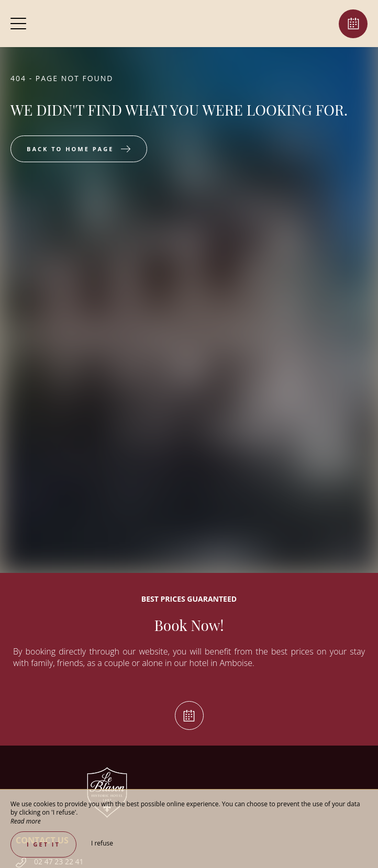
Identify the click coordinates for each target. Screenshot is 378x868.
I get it (43, 844)
